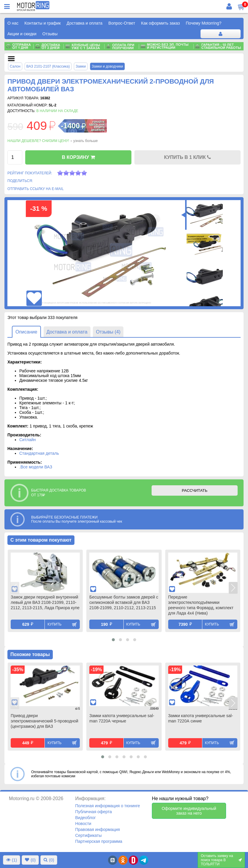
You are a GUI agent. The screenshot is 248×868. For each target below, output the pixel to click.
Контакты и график (42, 23)
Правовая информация (97, 829)
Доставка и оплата (85, 23)
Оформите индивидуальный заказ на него (189, 811)
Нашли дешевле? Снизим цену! (38, 141)
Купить (54, 624)
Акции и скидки (22, 34)
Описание (26, 332)
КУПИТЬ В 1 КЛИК (187, 157)
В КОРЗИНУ (78, 157)
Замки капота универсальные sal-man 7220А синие (201, 718)
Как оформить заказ (161, 23)
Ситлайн (28, 440)
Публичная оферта (93, 812)
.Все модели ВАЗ (36, 467)
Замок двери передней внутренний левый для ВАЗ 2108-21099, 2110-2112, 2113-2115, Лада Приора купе (45, 602)
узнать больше (85, 141)
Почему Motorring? (204, 23)
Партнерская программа (99, 841)
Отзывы (50, 34)
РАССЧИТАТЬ (195, 490)
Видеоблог (85, 818)
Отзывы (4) (108, 332)
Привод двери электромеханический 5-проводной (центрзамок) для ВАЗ (44, 721)
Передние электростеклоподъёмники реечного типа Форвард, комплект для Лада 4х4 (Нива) (201, 605)
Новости (83, 824)
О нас (13, 23)
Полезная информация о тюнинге (107, 806)
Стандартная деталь (39, 453)
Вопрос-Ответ (122, 23)
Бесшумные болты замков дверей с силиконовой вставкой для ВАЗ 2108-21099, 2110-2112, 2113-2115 (124, 602)
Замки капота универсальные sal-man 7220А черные (122, 718)
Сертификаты (88, 835)
